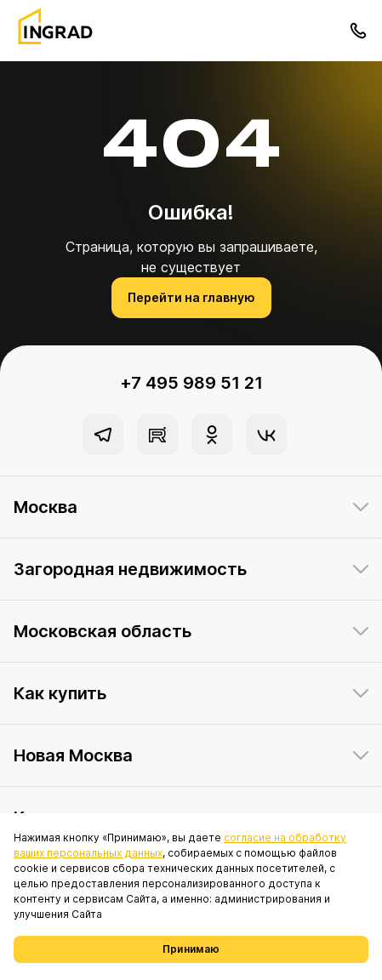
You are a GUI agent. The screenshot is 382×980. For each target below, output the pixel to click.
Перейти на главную (191, 297)
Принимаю (191, 949)
